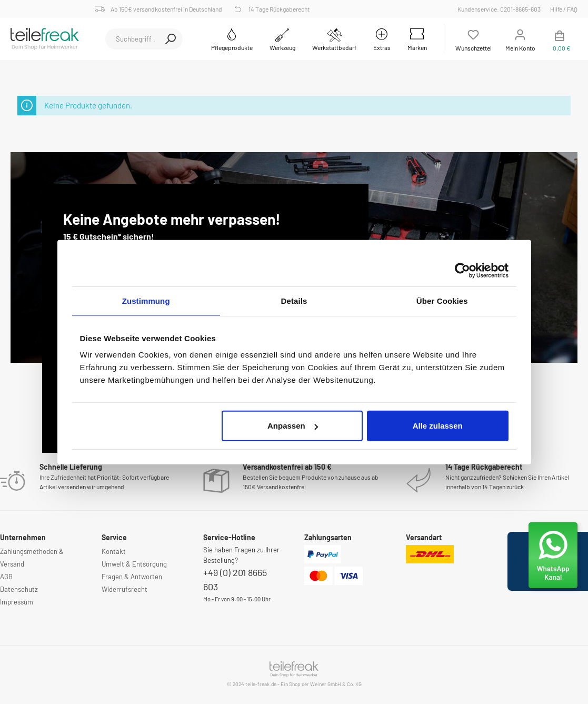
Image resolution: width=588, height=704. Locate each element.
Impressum (17, 602)
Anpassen (293, 426)
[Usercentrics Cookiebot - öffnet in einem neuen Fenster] (462, 270)
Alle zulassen (438, 426)
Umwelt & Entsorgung (134, 564)
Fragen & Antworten (132, 577)
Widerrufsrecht (124, 589)
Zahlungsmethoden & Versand (32, 558)
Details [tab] (294, 300)
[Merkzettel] (474, 39)
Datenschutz (19, 589)
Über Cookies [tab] (442, 300)
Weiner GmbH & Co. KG (336, 684)
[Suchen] (171, 39)
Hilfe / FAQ (564, 9)
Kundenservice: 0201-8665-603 (501, 9)
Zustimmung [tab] (146, 300)
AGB (6, 577)
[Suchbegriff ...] (132, 39)
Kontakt (114, 551)
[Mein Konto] (520, 39)
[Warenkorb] (560, 39)
